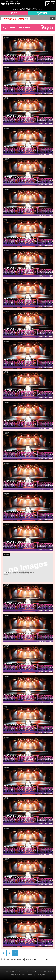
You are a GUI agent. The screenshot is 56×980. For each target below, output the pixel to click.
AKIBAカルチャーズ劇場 (16, 19)
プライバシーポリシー (33, 971)
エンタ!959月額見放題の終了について (28, 9)
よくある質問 (39, 975)
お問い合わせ (16, 971)
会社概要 (4, 971)
